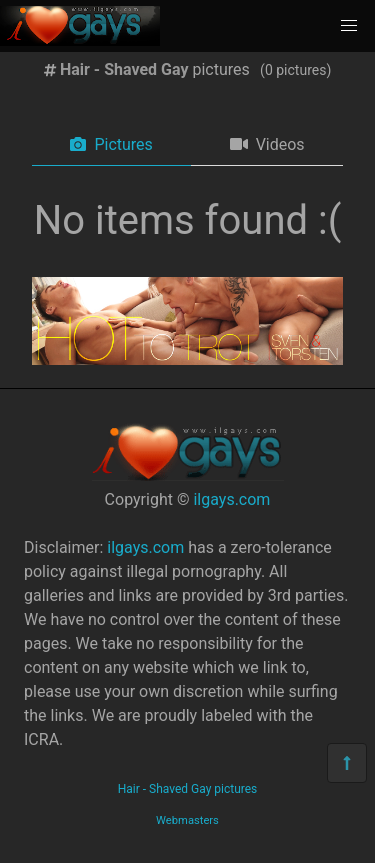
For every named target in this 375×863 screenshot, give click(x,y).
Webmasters (187, 820)
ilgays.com (231, 499)
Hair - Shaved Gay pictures (188, 789)
